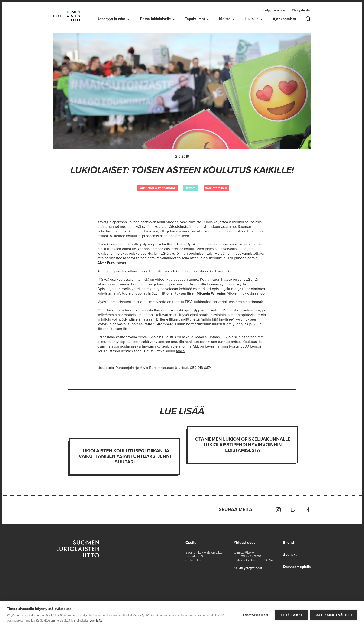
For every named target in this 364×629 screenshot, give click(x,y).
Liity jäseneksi (274, 10)
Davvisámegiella (297, 567)
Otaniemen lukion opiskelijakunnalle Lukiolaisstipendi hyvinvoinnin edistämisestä (243, 445)
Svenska (290, 555)
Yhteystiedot (301, 10)
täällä (180, 351)
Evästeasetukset (256, 615)
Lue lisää (96, 621)
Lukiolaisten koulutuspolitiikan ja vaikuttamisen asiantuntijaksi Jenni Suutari (125, 456)
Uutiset (190, 188)
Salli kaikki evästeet (334, 615)
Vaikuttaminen (216, 188)
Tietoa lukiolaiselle (155, 19)
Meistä (225, 19)
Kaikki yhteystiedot (248, 568)
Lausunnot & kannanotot (157, 188)
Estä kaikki (291, 615)
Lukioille (252, 19)
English (289, 543)
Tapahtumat (195, 19)
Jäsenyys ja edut (111, 19)
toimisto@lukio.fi (245, 552)
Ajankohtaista (284, 19)
